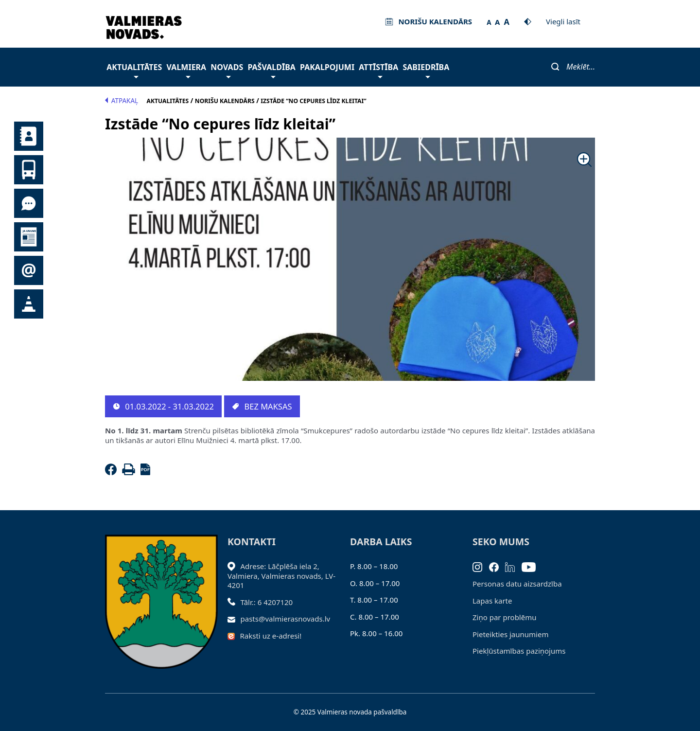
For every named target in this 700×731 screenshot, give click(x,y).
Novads (227, 70)
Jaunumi (29, 237)
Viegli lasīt (563, 21)
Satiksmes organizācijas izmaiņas (29, 304)
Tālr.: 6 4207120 (267, 602)
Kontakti (29, 136)
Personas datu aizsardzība (517, 584)
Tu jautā (29, 203)
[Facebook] (113, 472)
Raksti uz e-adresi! (271, 636)
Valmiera (187, 70)
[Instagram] (481, 566)
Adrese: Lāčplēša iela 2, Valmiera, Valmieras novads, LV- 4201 (281, 576)
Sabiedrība (426, 70)
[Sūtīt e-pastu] (234, 619)
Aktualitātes (134, 70)
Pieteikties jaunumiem (29, 270)
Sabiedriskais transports (29, 170)
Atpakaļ (122, 101)
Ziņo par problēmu (504, 617)
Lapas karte (492, 601)
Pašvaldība (271, 70)
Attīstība (378, 70)
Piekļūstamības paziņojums (519, 651)
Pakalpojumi (327, 67)
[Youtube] (532, 566)
